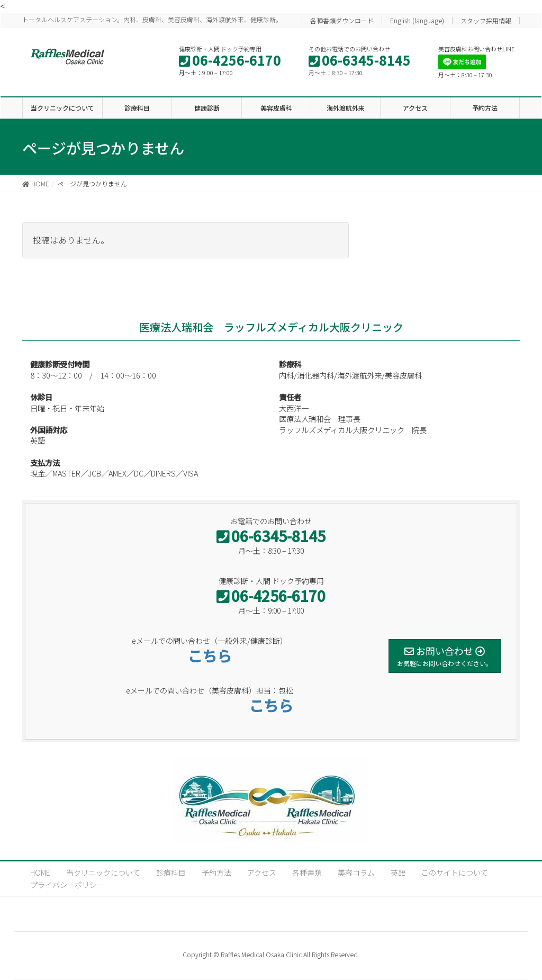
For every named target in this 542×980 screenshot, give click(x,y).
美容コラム (356, 873)
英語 (398, 873)
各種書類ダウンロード (342, 20)
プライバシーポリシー (67, 885)
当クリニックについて (103, 873)
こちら (210, 655)
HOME (40, 873)
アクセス (262, 873)
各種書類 (307, 873)
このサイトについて (455, 873)
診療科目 (171, 873)
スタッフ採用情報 (486, 20)
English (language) (417, 20)
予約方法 (216, 873)
